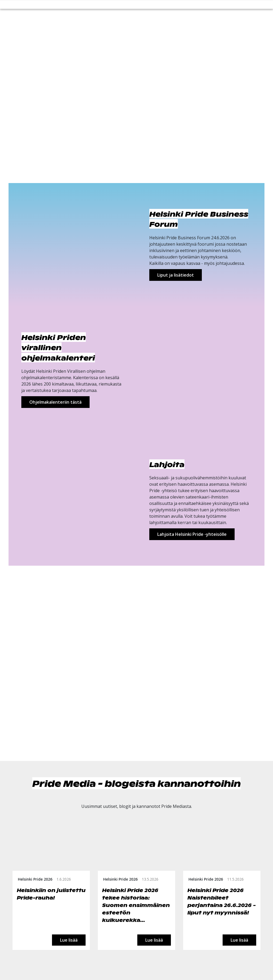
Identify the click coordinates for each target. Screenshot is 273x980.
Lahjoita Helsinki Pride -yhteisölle (192, 534)
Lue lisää (69, 940)
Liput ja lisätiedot (176, 275)
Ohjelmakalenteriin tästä (55, 402)
